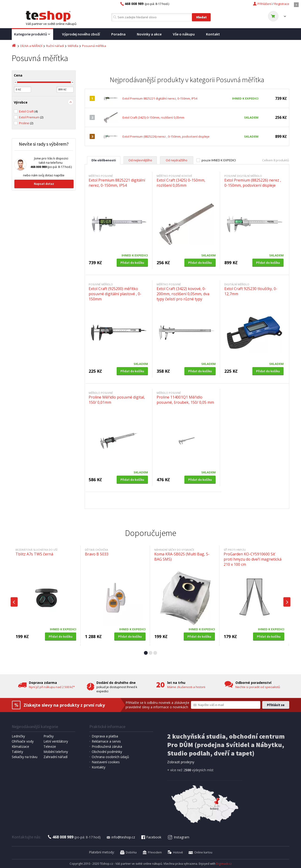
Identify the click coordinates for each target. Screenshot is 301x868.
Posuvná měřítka (94, 46)
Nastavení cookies (106, 762)
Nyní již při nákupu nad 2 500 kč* (52, 687)
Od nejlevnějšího (140, 160)
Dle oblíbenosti (104, 160)
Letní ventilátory (56, 741)
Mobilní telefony (56, 752)
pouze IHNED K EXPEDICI (219, 160)
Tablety (17, 752)
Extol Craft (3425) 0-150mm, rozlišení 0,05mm (153, 117)
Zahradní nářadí (55, 757)
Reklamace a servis (106, 741)
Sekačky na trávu (25, 757)
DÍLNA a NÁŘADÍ (31, 46)
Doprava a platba (105, 736)
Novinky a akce (149, 34)
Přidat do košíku (132, 263)
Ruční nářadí (55, 46)
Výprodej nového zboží (81, 34)
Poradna (118, 34)
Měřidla (73, 46)
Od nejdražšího (177, 160)
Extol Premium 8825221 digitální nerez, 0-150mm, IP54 (160, 98)
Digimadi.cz (224, 864)
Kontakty (99, 767)
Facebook (151, 837)
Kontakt (213, 34)
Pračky (49, 736)
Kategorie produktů (32, 34)
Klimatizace (20, 746)
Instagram (179, 837)
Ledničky (18, 736)
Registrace (282, 4)
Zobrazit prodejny (181, 762)
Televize (50, 746)
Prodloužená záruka (107, 746)
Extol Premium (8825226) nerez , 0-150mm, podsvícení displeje (166, 136)
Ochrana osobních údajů (110, 757)
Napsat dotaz (44, 184)
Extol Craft (28, 111)
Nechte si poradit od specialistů (258, 687)
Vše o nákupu (184, 34)
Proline (26, 123)
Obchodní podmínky (107, 752)
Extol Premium (31, 117)
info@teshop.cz (121, 837)
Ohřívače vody (23, 741)
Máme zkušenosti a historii (186, 687)
